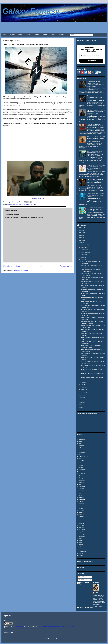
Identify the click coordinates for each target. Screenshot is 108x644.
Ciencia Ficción (14, 204)
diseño (81, 476)
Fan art (37, 35)
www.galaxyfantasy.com (25, 628)
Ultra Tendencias (39, 199)
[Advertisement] (54, 27)
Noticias (81, 508)
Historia (20, 35)
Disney (81, 478)
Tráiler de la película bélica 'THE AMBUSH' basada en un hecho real (96, 138)
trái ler (81, 540)
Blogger (60, 639)
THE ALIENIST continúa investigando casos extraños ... (91, 350)
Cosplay (44, 35)
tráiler (35, 204)
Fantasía (24, 204)
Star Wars (61, 35)
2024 (81, 233)
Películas (53, 35)
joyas (80, 495)
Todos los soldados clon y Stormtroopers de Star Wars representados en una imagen (95, 126)
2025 (81, 230)
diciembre (84, 245)
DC (80, 472)
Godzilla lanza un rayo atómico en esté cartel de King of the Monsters (96, 195)
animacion (82, 437)
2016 (81, 402)
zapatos (81, 555)
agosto (83, 255)
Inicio (5, 35)
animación (82, 439)
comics (81, 465)
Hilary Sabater (20, 626)
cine (20, 204)
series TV (82, 521)
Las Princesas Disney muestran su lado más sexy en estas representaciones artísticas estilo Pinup (96, 168)
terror (80, 538)
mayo (82, 382)
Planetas (12, 35)
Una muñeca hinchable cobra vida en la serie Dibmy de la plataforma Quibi (95, 209)
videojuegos (82, 551)
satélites (81, 517)
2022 (81, 238)
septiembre (84, 252)
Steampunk (82, 530)
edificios (81, 482)
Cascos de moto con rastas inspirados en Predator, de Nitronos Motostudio (95, 97)
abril (82, 385)
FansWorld (82, 487)
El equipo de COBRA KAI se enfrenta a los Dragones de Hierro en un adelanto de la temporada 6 (95, 182)
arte (80, 444)
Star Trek (81, 525)
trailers (81, 545)
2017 (81, 400)
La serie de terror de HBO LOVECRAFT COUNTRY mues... (92, 322)
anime (81, 441)
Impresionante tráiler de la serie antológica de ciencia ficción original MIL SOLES (96, 112)
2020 (81, 243)
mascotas (82, 504)
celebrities (82, 452)
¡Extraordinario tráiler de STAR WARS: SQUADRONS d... (91, 271)
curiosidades (82, 469)
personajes (82, 512)
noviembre (84, 247)
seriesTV (81, 523)
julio (82, 257)
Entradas (82, 577)
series (81, 519)
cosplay (81, 467)
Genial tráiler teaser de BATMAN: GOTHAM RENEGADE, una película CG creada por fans (95, 84)
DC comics (82, 474)
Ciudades (29, 35)
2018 (81, 398)
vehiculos (82, 547)
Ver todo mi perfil (97, 606)
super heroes (83, 532)
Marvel (81, 502)
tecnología (82, 536)
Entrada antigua (66, 266)
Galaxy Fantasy (31, 11)
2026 (81, 228)
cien (80, 454)
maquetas (82, 497)
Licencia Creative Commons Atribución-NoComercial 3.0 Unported (56, 626)
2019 (81, 395)
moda (81, 506)
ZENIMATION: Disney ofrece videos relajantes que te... (91, 346)
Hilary (96, 593)
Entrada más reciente (12, 266)
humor (81, 493)
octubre (83, 250)
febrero (83, 389)
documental (82, 480)
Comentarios (83, 580)
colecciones (82, 463)
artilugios (81, 446)
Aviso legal (7, 635)
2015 (81, 405)
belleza (81, 448)
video (80, 549)
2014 (81, 407)
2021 (81, 240)
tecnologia (82, 534)
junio (82, 260)
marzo (83, 387)
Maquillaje (82, 499)
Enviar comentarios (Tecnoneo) (20, 270)
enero (82, 392)
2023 (81, 235)
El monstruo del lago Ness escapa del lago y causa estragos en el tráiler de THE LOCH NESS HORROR (95, 153)
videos (81, 553)
